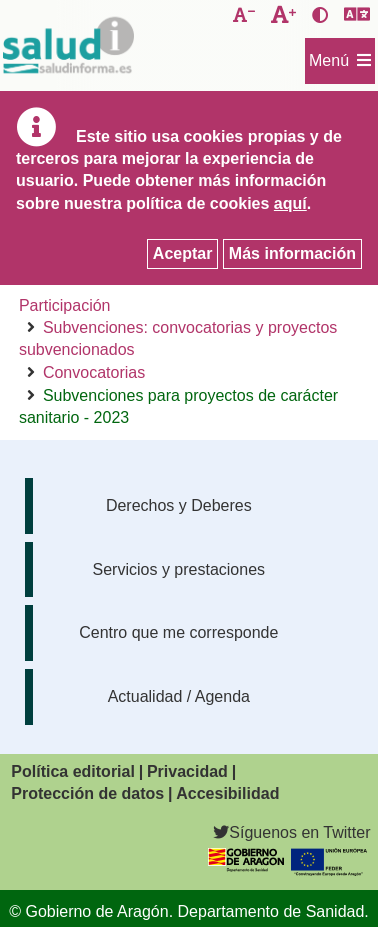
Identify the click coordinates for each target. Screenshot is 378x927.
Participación (65, 305)
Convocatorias (94, 372)
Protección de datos (87, 793)
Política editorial (73, 771)
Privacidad (187, 771)
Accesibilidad (227, 793)
